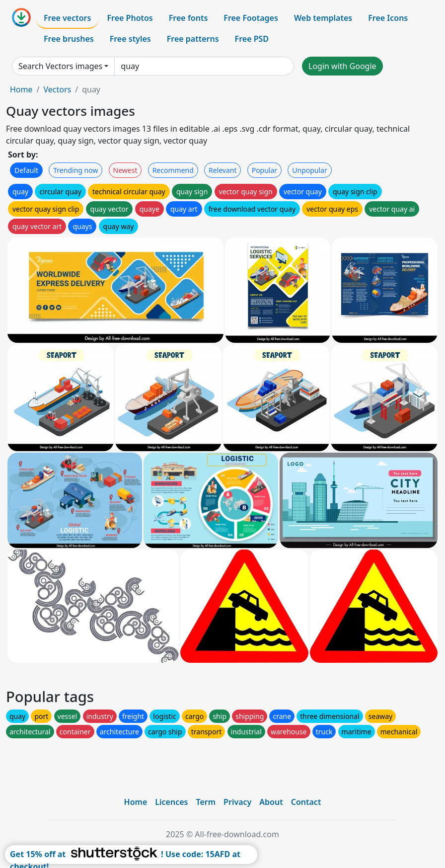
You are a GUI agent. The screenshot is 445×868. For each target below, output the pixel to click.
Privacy (237, 802)
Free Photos (130, 18)
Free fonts (188, 18)
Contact (306, 802)
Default (26, 170)
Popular (264, 170)
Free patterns (193, 39)
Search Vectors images (60, 66)
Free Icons (388, 18)
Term (206, 802)
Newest (125, 170)
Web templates (323, 18)
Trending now (75, 170)
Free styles (130, 39)
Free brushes (69, 39)
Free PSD (252, 39)
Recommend (173, 170)
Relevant (223, 170)
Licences (171, 802)
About (271, 802)
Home (21, 89)
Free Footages (251, 18)
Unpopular (309, 170)
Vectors (57, 89)
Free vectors (67, 18)
